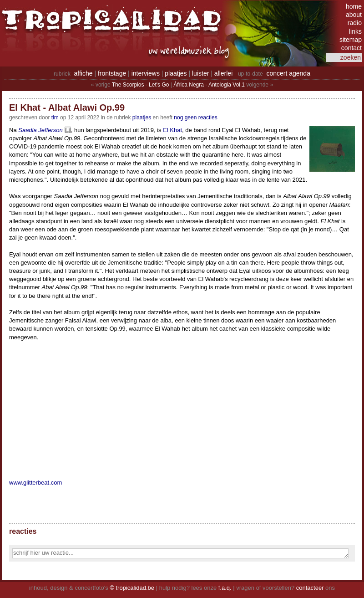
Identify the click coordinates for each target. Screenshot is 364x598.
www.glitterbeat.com (35, 483)
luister (200, 73)
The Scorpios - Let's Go (141, 85)
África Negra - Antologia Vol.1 (209, 85)
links (355, 31)
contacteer (310, 588)
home (354, 6)
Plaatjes (142, 118)
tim (55, 118)
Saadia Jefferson (40, 130)
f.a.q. (225, 588)
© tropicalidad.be (132, 588)
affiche (83, 73)
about (354, 15)
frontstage (112, 73)
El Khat (172, 130)
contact (351, 48)
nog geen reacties (195, 118)
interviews (146, 73)
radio (355, 23)
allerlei (223, 73)
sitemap (351, 40)
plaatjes (176, 73)
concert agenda (288, 73)
